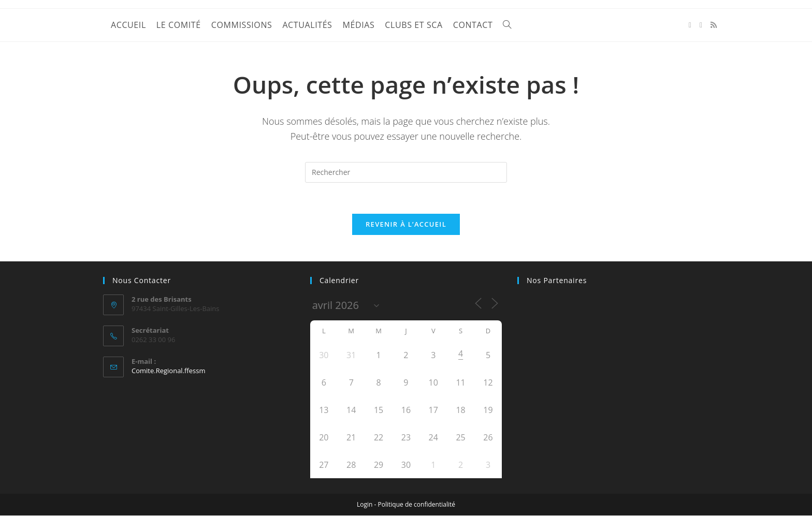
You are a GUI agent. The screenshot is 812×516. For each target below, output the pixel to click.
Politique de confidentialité (417, 505)
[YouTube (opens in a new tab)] (701, 25)
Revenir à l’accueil (406, 225)
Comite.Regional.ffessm (169, 371)
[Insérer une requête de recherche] (406, 172)
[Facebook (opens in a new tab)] (690, 25)
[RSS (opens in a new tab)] (714, 25)
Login (365, 505)
